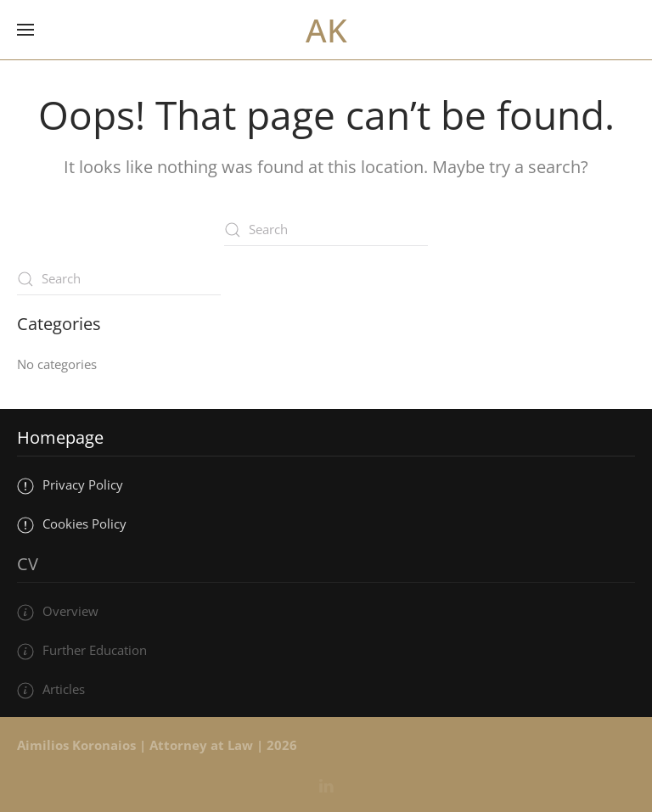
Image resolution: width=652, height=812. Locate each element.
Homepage (60, 437)
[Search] (326, 230)
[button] (25, 30)
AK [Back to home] (326, 30)
